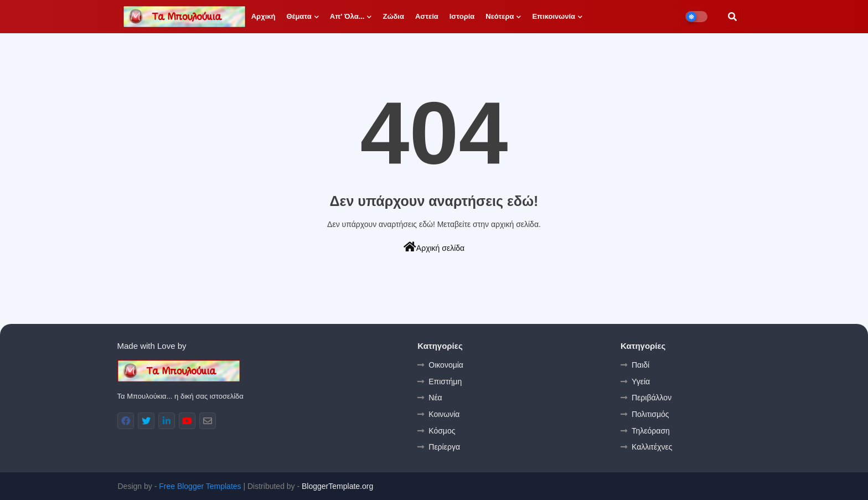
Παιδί (640, 365)
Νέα (435, 398)
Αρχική (263, 16)
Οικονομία (446, 365)
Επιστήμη (445, 382)
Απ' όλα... (347, 16)
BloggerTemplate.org (337, 486)
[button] (732, 17)
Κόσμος (442, 431)
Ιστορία (462, 16)
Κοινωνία (444, 414)
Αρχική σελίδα (434, 247)
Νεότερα (500, 16)
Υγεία (641, 382)
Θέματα (299, 16)
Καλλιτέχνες (652, 447)
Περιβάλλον (652, 398)
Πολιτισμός (650, 414)
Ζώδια (393, 16)
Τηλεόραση (651, 431)
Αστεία (427, 16)
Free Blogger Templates (200, 486)
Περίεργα (444, 447)
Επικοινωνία (554, 16)
